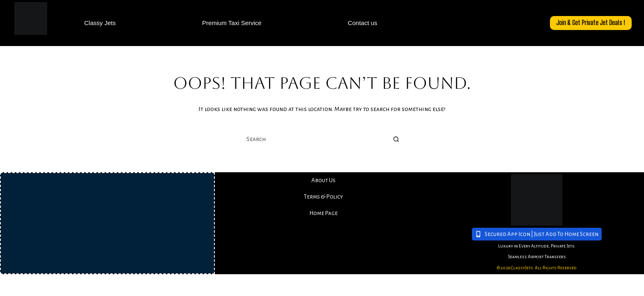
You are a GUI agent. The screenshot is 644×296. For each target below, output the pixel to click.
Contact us (363, 23)
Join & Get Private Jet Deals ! (591, 22)
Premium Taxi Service (232, 23)
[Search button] (396, 139)
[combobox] (314, 139)
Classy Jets (100, 23)
